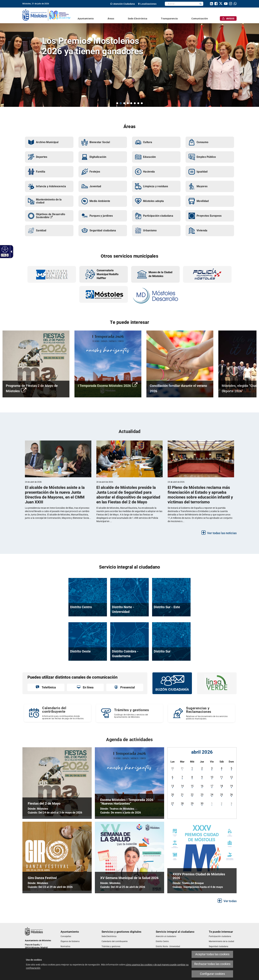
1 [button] (117, 103)
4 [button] (128, 103)
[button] (201, 4)
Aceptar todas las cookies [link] (212, 954)
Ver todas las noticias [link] (222, 533)
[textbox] (181, 4)
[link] (4, 249)
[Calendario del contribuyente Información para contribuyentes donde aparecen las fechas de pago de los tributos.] (58, 713)
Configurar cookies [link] (212, 974)
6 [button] (135, 103)
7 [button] (138, 103)
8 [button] (142, 103)
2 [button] (121, 103)
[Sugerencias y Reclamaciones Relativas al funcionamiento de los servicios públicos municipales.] (201, 713)
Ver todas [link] (230, 901)
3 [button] (124, 103)
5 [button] (131, 103)
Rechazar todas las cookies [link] (212, 964)
